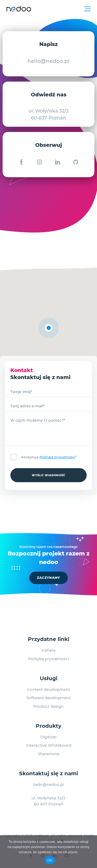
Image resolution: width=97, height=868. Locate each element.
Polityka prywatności (49, 659)
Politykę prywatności (57, 457)
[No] (91, 852)
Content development (48, 689)
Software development (49, 698)
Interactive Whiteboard (49, 745)
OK (50, 860)
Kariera (49, 650)
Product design (48, 706)
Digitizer (48, 737)
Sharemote (49, 754)
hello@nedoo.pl (48, 61)
